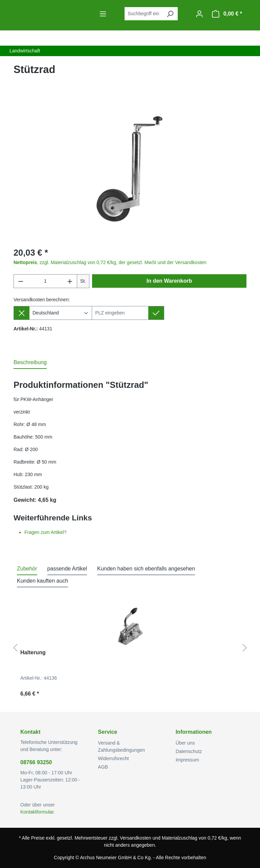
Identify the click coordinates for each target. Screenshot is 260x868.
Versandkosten (136, 838)
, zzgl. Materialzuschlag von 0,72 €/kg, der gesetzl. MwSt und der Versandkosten (110, 262)
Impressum (187, 760)
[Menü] (103, 14)
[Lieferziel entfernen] (21, 313)
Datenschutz (189, 751)
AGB (103, 767)
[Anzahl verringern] (21, 281)
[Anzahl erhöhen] (70, 281)
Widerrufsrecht (113, 758)
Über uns (185, 743)
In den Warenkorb (169, 281)
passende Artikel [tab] (67, 569)
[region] (130, 168)
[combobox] (144, 14)
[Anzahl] (46, 281)
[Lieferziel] (120, 313)
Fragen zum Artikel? (46, 532)
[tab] (30, 363)
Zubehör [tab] (27, 569)
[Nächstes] (245, 648)
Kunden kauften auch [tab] (42, 581)
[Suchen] (170, 14)
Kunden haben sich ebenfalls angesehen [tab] (146, 569)
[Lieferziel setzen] (156, 313)
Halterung (33, 652)
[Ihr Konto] (199, 14)
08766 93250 (36, 762)
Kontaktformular (37, 812)
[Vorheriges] (15, 648)
